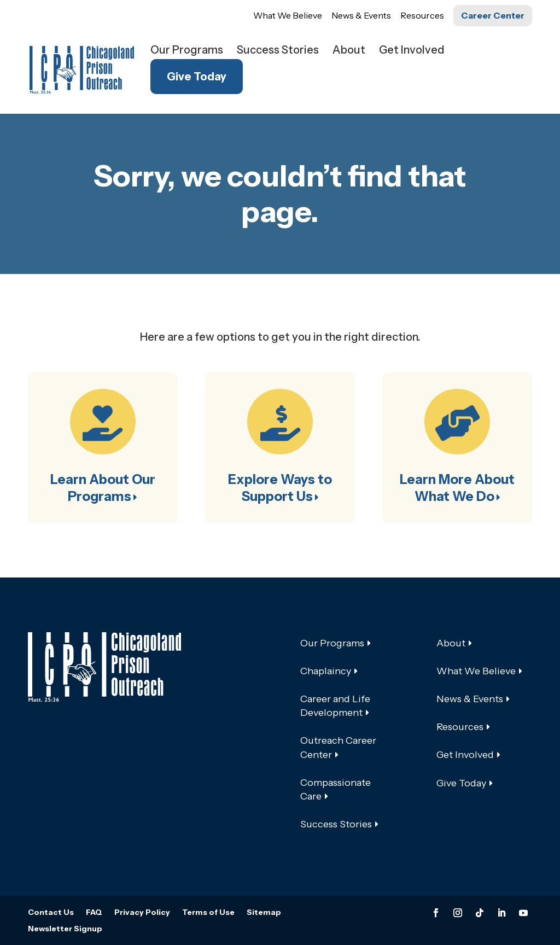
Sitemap (264, 913)
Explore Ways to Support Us (280, 488)
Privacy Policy (142, 913)
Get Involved (412, 51)
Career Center (493, 15)
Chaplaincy (326, 671)
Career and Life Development (335, 706)
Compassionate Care (336, 789)
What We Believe (288, 15)
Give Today (197, 77)
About (349, 51)
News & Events (361, 15)
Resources (422, 15)
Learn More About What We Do (457, 488)
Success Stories (278, 51)
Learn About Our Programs (103, 488)
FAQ (94, 913)
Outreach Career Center (338, 747)
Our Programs (187, 51)
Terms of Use (208, 913)
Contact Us (51, 913)
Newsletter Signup (65, 929)
